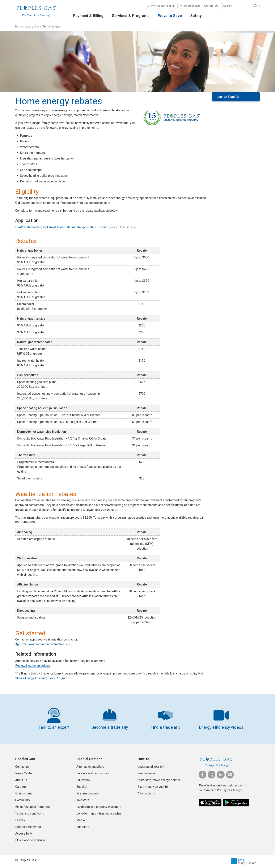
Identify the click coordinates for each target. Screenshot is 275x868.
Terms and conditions (30, 813)
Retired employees (28, 827)
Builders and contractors (93, 773)
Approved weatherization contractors (40, 644)
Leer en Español (228, 97)
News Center (24, 773)
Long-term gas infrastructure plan (99, 813)
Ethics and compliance (30, 840)
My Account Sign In (163, 6)
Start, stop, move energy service (159, 780)
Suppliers (83, 827)
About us (21, 780)
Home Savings (52, 27)
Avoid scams (146, 793)
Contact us (22, 767)
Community (23, 800)
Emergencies (192, 6)
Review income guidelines (33, 666)
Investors (83, 800)
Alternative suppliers (90, 767)
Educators (83, 780)
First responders (88, 793)
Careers (21, 787)
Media (81, 820)
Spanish (124, 227)
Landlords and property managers (99, 807)
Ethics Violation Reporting (32, 807)
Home (19, 27)
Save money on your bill (153, 787)
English (103, 227)
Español (82, 787)
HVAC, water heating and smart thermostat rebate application (56, 227)
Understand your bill (151, 767)
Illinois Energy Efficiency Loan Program (41, 678)
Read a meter (146, 773)
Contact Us (211, 6)
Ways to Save (33, 27)
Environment (23, 793)
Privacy (20, 820)
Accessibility (24, 834)
